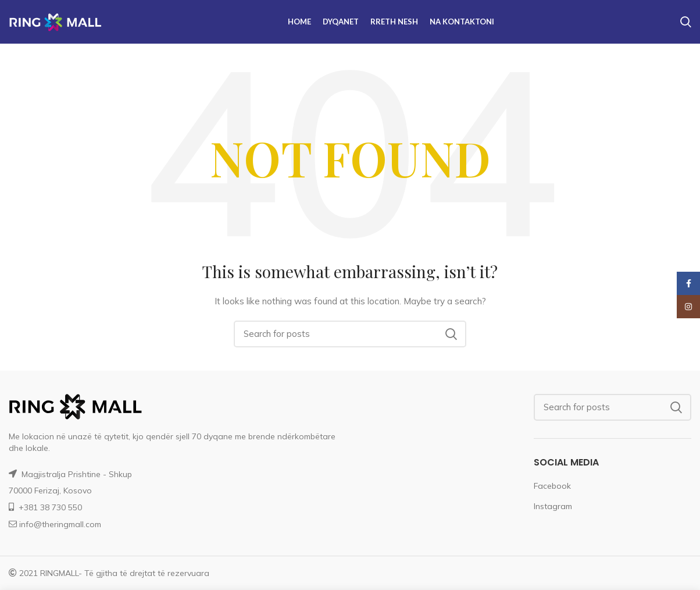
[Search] (350, 334)
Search (451, 334)
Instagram (553, 506)
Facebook (552, 486)
